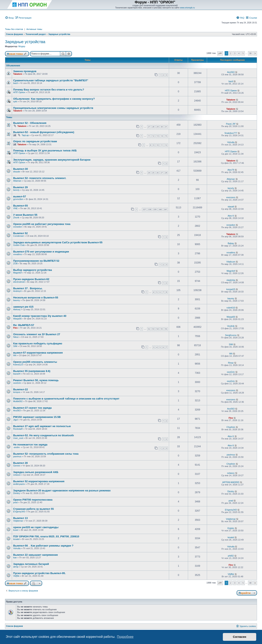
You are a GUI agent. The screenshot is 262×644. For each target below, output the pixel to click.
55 (162, 329)
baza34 (17, 374)
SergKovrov (231, 335)
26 (157, 173)
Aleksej (17, 309)
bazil (15, 83)
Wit (15, 355)
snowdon (18, 227)
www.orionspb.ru (187, 8)
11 (149, 136)
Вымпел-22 (20, 389)
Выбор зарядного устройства (33, 270)
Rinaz (231, 363)
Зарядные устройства (25, 42)
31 (166, 127)
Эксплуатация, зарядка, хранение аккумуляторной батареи (52, 160)
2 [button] (231, 53)
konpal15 (231, 289)
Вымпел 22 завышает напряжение (36, 555)
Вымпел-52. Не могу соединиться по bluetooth (44, 435)
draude (17, 172)
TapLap (25, 135)
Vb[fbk (16, 576)
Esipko (231, 528)
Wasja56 (17, 319)
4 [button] (239, 53)
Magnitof (17, 273)
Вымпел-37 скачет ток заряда (32, 408)
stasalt (231, 207)
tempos (17, 392)
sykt (15, 101)
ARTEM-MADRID (231, 482)
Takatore (18, 74)
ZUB (15, 263)
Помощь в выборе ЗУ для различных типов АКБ (45, 151)
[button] (220, 53)
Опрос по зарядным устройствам (35, 141)
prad (15, 502)
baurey (17, 300)
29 (157, 127)
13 (157, 136)
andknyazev (19, 484)
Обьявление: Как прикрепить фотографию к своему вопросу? (54, 99)
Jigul (15, 420)
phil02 (231, 556)
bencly (16, 190)
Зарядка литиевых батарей (31, 564)
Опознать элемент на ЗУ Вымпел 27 (37, 334)
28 (153, 127)
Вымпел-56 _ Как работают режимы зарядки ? (43, 546)
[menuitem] (9, 18)
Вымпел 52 (20, 233)
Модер (22, 46)
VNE (15, 208)
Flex (15, 328)
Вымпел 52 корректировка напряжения (39, 481)
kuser (16, 530)
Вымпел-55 (20, 206)
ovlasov (17, 475)
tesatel (16, 539)
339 (155, 209)
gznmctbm (18, 199)
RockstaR (18, 429)
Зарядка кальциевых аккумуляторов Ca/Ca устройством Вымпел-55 (58, 242)
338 (150, 209)
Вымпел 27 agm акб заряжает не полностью (42, 426)
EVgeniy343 (19, 512)
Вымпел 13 (20, 518)
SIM (15, 346)
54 (157, 329)
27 (149, 127)
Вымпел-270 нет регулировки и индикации (41, 252)
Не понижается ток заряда (30, 445)
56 (166, 329)
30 (162, 127)
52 (149, 329)
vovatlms (17, 254)
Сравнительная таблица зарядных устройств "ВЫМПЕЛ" (51, 80)
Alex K (231, 216)
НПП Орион (19, 92)
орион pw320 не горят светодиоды (36, 527)
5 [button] (243, 53)
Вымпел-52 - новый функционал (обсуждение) (44, 132)
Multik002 (18, 401)
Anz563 (231, 72)
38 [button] (250, 53)
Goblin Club (19, 245)
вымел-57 (20, 196)
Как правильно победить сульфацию (38, 343)
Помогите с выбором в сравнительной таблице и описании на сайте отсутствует (66, 399)
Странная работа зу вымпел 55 (33, 509)
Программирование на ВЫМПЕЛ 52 (36, 261)
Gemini (17, 466)
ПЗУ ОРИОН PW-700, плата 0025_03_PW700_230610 (46, 536)
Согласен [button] (240, 637)
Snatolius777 (231, 133)
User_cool (18, 438)
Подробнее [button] (125, 637)
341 (166, 209)
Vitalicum (231, 262)
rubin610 (231, 308)
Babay (231, 243)
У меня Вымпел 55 (25, 215)
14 (162, 136)
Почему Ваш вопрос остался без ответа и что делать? (49, 90)
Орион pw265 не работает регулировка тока (42, 224)
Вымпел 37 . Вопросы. (28, 288)
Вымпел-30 (20, 169)
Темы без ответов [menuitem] (14, 29)
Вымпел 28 (20, 463)
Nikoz (16, 337)
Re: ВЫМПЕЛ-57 (24, 325)
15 (166, 136)
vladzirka (231, 280)
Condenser (19, 236)
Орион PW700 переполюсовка (33, 500)
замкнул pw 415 (23, 307)
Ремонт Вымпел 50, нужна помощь (36, 380)
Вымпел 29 (20, 187)
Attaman (17, 181)
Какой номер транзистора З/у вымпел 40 (40, 316)
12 (153, 136)
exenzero (231, 197)
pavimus (17, 456)
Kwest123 (18, 365)
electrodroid (19, 282)
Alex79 (231, 170)
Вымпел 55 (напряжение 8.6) (32, 371)
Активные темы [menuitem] (34, 29)
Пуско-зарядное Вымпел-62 (31, 279)
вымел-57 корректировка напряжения (38, 353)
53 (153, 329)
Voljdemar (18, 521)
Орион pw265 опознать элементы (35, 362)
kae (15, 558)
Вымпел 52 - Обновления (30, 123)
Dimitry (17, 493)
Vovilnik (231, 326)
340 (160, 209)
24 (149, 173)
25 (153, 173)
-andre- (17, 447)
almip (16, 567)
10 (157, 145)
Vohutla (231, 142)
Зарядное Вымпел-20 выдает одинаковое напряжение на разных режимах (62, 490)
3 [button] (235, 53)
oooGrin (231, 372)
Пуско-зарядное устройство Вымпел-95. (39, 573)
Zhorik (16, 218)
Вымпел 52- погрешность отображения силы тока (46, 454)
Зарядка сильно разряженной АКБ (36, 472)
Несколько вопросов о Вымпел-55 (36, 298)
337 (144, 209)
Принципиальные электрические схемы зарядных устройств (53, 108)
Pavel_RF (231, 124)
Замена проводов (25, 71)
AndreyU (17, 291)
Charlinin (231, 427)
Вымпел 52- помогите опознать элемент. (40, 178)
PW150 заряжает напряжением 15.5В (37, 417)
